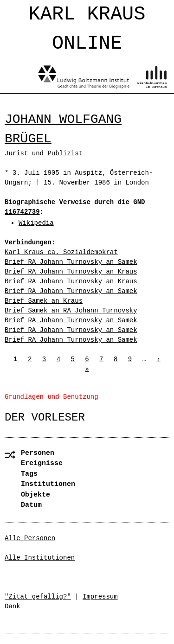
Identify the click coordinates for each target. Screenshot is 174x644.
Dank (13, 606)
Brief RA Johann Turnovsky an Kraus (71, 272)
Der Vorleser (45, 418)
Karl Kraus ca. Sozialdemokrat (61, 252)
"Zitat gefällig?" (38, 597)
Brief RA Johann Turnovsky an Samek (71, 262)
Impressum (100, 597)
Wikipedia (36, 223)
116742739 (22, 212)
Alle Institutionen (40, 558)
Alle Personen (30, 538)
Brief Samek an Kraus (44, 301)
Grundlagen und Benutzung (52, 397)
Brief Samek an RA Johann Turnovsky (71, 311)
